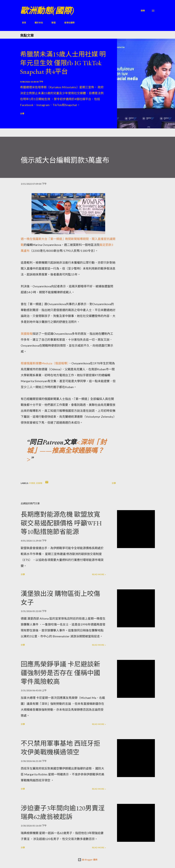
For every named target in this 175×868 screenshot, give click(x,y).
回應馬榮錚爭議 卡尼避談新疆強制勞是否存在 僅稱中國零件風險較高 (60, 673)
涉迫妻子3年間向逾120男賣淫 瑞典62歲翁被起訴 (63, 812)
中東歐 (32, 483)
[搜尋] (143, 11)
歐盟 (52, 23)
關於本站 (37, 23)
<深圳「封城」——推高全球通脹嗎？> (66, 451)
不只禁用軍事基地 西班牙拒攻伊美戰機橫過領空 (60, 748)
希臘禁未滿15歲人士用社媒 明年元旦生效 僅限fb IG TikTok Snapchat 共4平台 (63, 63)
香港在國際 (68, 23)
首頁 (22, 23)
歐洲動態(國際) (47, 11)
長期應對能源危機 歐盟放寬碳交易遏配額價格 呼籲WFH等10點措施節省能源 (61, 523)
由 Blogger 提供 (88, 860)
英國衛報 (27, 334)
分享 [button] (22, 114)
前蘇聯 (39, 483)
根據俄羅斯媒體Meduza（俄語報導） (45, 363)
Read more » (99, 574)
